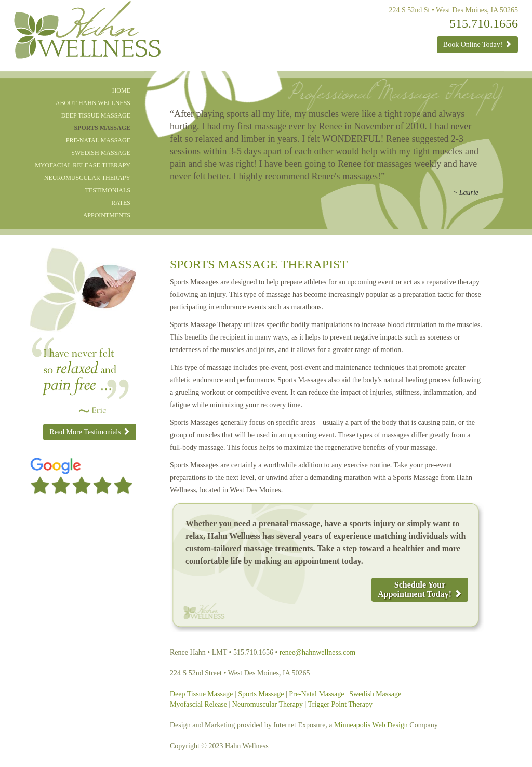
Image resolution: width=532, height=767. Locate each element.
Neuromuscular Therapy (87, 178)
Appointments (107, 215)
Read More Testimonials (90, 432)
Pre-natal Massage (98, 140)
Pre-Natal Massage (316, 694)
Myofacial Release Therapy (83, 165)
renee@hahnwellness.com (317, 652)
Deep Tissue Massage (96, 115)
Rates (121, 203)
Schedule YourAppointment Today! (420, 589)
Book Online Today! (477, 44)
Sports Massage (102, 128)
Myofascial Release (198, 704)
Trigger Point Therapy (340, 704)
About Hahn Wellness (93, 103)
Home (121, 90)
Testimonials (108, 190)
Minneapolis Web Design (371, 725)
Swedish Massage (101, 153)
